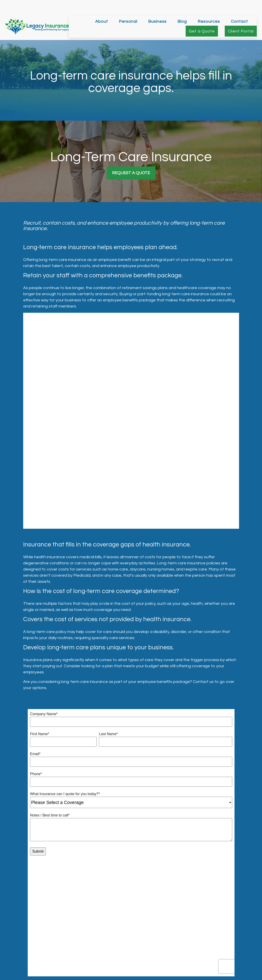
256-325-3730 (228, 940)
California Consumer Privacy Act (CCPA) (163, 978)
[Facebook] (119, 933)
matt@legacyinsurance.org (131, 941)
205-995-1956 (231, 947)
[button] (102, 8)
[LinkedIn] (134, 933)
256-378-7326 (232, 954)
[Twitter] (127, 933)
